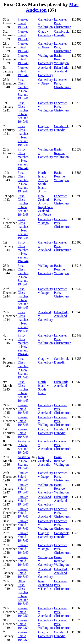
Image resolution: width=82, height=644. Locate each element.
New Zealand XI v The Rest (45, 585)
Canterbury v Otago (45, 45)
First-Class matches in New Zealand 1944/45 (23, 298)
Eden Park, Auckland (61, 69)
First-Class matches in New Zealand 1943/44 (23, 228)
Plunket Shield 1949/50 (23, 612)
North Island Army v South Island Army (43, 182)
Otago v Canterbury (45, 33)
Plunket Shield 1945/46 (23, 409)
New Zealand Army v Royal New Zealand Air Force (45, 205)
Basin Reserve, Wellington (61, 59)
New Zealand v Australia (45, 461)
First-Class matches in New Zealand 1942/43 (23, 182)
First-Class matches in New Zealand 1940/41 (23, 89)
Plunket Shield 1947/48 (23, 513)
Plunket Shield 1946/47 (23, 477)
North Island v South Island (43, 388)
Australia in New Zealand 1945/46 (24, 447)
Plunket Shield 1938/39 (23, 23)
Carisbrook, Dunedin (62, 33)
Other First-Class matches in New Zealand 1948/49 (23, 592)
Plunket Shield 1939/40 (23, 47)
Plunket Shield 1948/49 (23, 549)
